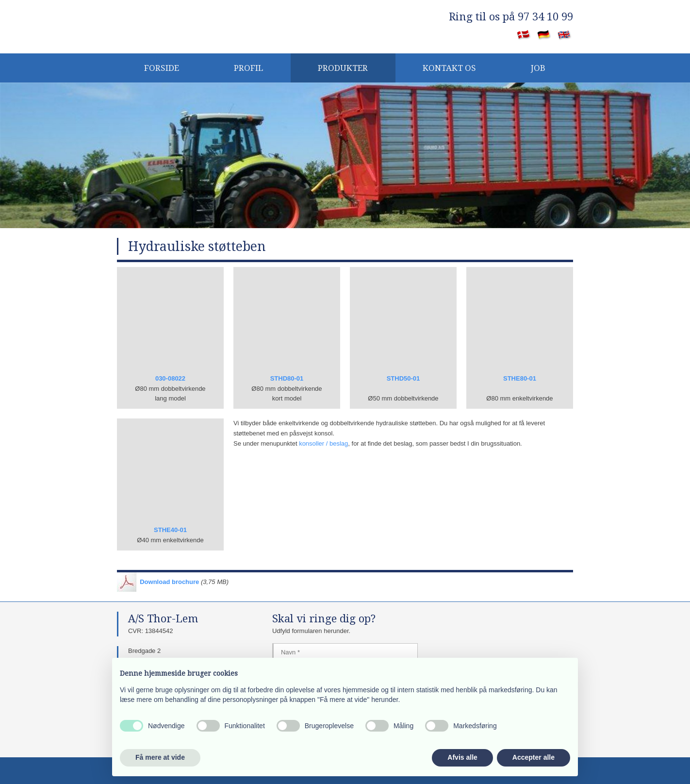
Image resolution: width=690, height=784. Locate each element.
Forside (162, 68)
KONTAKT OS (449, 68)
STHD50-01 (403, 378)
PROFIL (248, 68)
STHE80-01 (520, 378)
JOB (538, 68)
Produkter (343, 68)
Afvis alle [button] (462, 757)
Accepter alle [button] (534, 757)
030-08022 (170, 378)
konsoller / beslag (323, 443)
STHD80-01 (287, 378)
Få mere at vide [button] (160, 757)
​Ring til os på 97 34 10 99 (511, 17)
